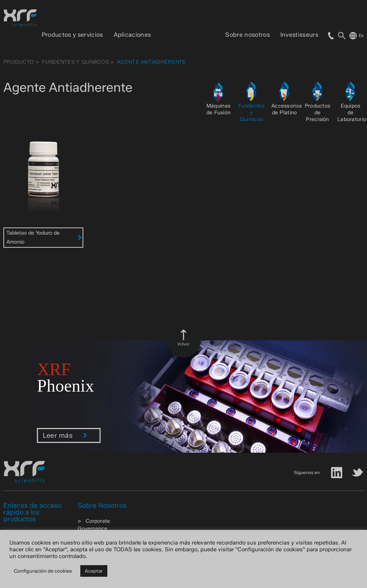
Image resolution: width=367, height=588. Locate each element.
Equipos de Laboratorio (352, 113)
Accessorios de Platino (287, 109)
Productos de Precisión (318, 113)
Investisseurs (299, 35)
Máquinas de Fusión (219, 109)
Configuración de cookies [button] (43, 571)
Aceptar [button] (94, 571)
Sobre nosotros (247, 35)
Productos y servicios (72, 35)
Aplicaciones (132, 35)
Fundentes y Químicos (75, 62)
